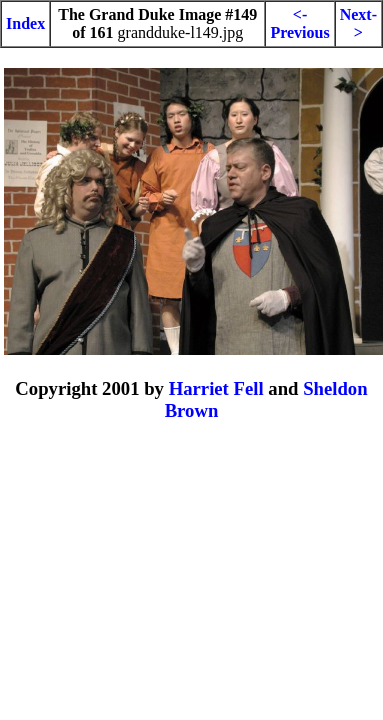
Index (25, 23)
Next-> (358, 23)
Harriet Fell (216, 388)
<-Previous (299, 23)
